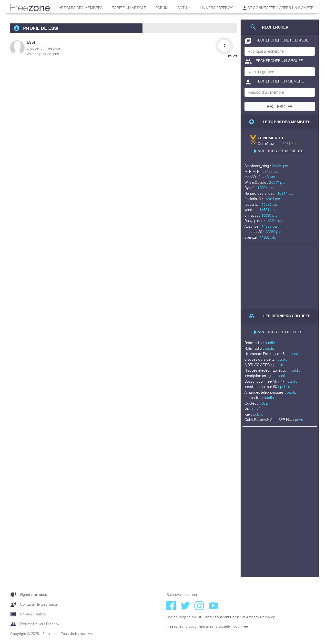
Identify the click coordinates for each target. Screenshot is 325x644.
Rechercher (280, 106)
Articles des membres (81, 8)
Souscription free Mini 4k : (266, 381)
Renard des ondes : (261, 193)
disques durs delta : (261, 359)
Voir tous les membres (281, 151)
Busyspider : (255, 221)
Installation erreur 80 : (262, 387)
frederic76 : (254, 199)
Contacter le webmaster (35, 604)
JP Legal (205, 617)
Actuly (184, 8)
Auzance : (253, 226)
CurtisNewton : (270, 143)
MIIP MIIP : (254, 171)
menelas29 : (255, 232)
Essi (31, 42)
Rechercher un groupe (274, 61)
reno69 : (252, 177)
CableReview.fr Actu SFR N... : (270, 419)
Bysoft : (251, 188)
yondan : (252, 210)
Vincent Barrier (229, 617)
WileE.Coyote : (257, 182)
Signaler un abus (29, 595)
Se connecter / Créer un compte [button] (278, 8)
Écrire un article (129, 8)
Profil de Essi (41, 28)
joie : (249, 414)
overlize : (252, 237)
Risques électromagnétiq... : (268, 370)
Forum (162, 8)
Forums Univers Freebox (35, 624)
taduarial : (253, 204)
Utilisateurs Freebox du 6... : (268, 354)
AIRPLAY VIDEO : (259, 365)
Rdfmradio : (255, 343)
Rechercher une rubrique (276, 41)
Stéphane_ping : (258, 166)
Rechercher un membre (274, 82)
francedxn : (254, 398)
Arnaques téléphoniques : (266, 392)
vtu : (248, 409)
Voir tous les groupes (280, 332)
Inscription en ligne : (261, 376)
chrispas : (253, 215)
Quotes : (252, 403)
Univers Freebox (217, 8)
